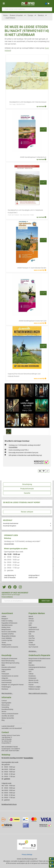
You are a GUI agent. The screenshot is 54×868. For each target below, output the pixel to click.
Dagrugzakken (6, 669)
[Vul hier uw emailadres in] (20, 601)
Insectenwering (6, 680)
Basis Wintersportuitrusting (10, 663)
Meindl (31, 616)
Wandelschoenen (7, 625)
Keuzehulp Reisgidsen (10, 526)
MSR (30, 625)
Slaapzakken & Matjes (9, 636)
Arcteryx (31, 621)
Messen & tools (33, 680)
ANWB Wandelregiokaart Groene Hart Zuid (33, 321)
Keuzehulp (6, 655)
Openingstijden (6, 703)
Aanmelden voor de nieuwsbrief (12, 728)
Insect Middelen (7, 638)
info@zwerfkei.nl (34, 575)
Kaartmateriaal (6, 682)
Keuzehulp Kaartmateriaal (11, 523)
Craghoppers (33, 627)
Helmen (31, 674)
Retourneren (6, 705)
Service (4, 711)
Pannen (31, 685)
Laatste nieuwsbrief (8, 726)
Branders (32, 665)
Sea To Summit (33, 647)
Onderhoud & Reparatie (39, 655)
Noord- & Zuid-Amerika (9, 632)
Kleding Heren (6, 627)
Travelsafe (32, 645)
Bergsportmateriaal (35, 661)
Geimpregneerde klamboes (37, 667)
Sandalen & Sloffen (8, 634)
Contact (4, 701)
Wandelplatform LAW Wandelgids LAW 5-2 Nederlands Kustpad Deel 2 (27, 213)
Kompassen (32, 678)
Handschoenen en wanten (10, 676)
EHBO (3, 672)
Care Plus (32, 638)
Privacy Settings (27, 855)
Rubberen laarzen (34, 689)
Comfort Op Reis (7, 640)
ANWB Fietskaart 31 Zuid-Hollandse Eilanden (32, 268)
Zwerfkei (31, 636)
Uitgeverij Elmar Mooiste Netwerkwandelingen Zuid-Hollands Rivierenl (24, 375)
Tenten (4, 643)
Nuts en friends (33, 682)
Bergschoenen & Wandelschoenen (39, 659)
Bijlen (3, 665)
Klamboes (5, 689)
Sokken (4, 616)
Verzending (5, 707)
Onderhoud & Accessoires (10, 647)
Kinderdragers (6, 687)
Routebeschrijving (7, 709)
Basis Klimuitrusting (8, 661)
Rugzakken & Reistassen (9, 623)
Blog (3, 720)
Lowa (30, 623)
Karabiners (32, 676)
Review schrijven (27, 512)
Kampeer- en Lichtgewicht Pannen (13, 685)
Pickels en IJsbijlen (35, 687)
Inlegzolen (5, 678)
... (24, 15)
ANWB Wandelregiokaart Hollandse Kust (33, 157)
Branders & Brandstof (9, 667)
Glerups (31, 619)
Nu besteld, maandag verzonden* (17, 758)
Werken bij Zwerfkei (8, 718)
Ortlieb (31, 643)
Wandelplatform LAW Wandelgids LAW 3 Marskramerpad (28, 103)
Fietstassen (5, 674)
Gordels (31, 669)
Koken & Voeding (7, 621)
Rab (30, 634)
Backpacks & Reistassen (9, 659)
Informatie (6, 697)
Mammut (32, 640)
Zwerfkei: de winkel (8, 716)
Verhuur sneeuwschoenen (10, 714)
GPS (30, 672)
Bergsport (5, 619)
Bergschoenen (6, 629)
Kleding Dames (6, 645)
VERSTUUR (46, 601)
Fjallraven (32, 632)
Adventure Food (34, 629)
